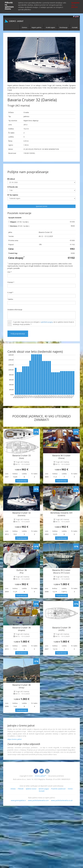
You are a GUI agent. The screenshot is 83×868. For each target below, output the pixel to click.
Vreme (70, 789)
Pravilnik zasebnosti (58, 789)
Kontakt (75, 27)
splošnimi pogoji (47, 322)
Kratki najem (50, 27)
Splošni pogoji (44, 789)
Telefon (10, 299)
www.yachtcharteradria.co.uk (62, 800)
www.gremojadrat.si (18, 800)
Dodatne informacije (15, 310)
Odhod (11, 179)
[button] (13, 60)
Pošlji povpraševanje (18, 334)
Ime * (10, 272)
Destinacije (63, 27)
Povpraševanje (22, 481)
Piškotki (21, 789)
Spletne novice (31, 789)
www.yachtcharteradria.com (38, 800)
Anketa (13, 789)
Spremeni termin (42, 206)
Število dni (13, 187)
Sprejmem (75, 3)
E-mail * (10, 292)
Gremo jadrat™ (40, 776)
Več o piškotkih (74, 6)
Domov (24, 27)
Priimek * (11, 282)
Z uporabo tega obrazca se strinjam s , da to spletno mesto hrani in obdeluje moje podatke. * (43, 323)
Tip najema (13, 195)
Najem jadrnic (36, 27)
